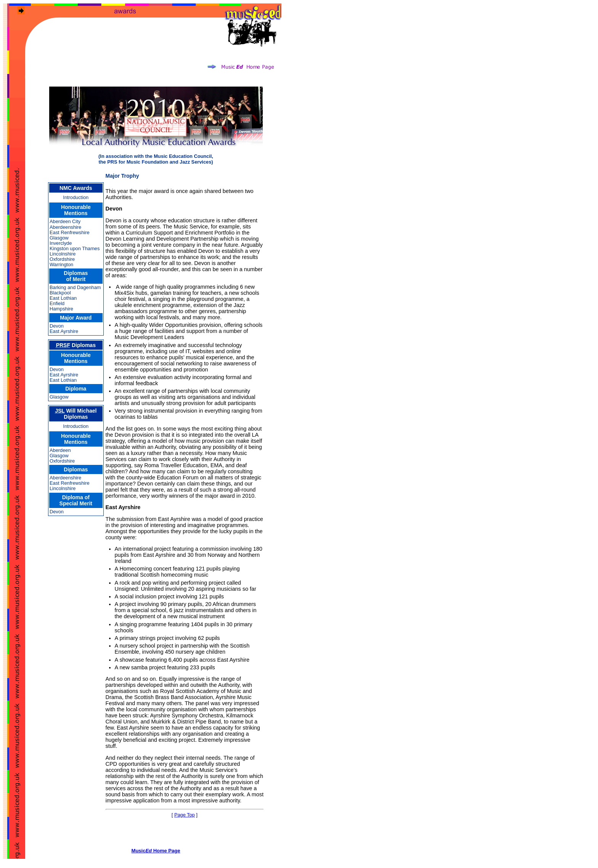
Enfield (57, 303)
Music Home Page (156, 851)
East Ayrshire (64, 331)
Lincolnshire (63, 254)
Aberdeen (60, 450)
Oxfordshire (62, 259)
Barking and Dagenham (75, 287)
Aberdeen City (65, 221)
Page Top (185, 815)
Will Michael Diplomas (76, 414)
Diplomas (76, 345)
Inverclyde (61, 243)
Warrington (61, 264)
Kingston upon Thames (75, 248)
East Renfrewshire (70, 232)
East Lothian (63, 298)
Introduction (76, 197)
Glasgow (59, 238)
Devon (57, 326)
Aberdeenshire (65, 227)
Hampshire (61, 309)
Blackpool (60, 293)
